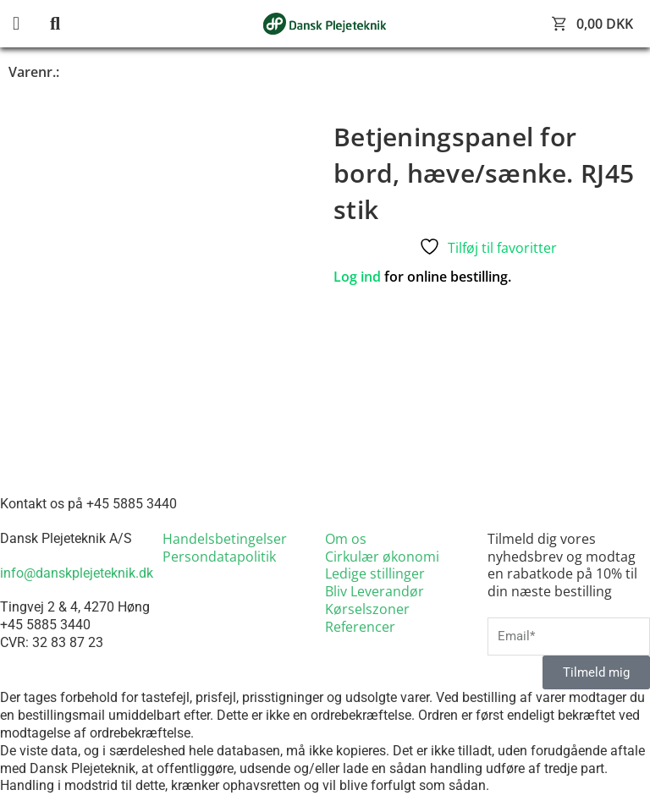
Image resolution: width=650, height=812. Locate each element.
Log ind (357, 277)
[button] (30, 24)
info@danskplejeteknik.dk (77, 573)
